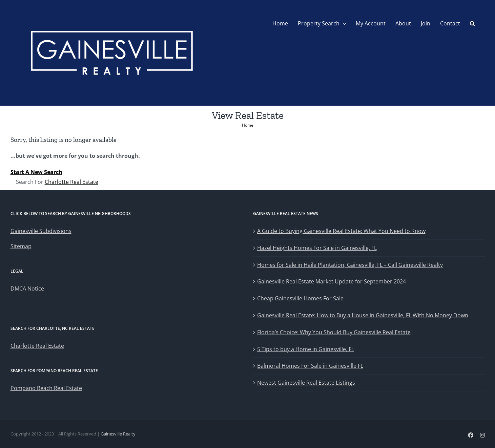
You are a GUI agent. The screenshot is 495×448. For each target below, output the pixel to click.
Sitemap (21, 246)
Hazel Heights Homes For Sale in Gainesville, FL (317, 248)
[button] (472, 23)
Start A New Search (36, 172)
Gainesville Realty (118, 434)
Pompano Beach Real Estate (46, 388)
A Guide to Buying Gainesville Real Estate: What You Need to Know (341, 231)
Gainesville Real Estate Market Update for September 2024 (332, 281)
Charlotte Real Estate (71, 182)
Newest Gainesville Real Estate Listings (306, 383)
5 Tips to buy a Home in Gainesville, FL (306, 349)
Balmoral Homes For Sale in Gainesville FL (310, 366)
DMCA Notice (27, 289)
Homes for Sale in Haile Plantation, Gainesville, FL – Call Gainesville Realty (350, 265)
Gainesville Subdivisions (41, 231)
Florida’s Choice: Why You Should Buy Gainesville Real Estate (334, 332)
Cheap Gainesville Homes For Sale (300, 298)
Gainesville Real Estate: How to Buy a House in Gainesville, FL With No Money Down (363, 315)
